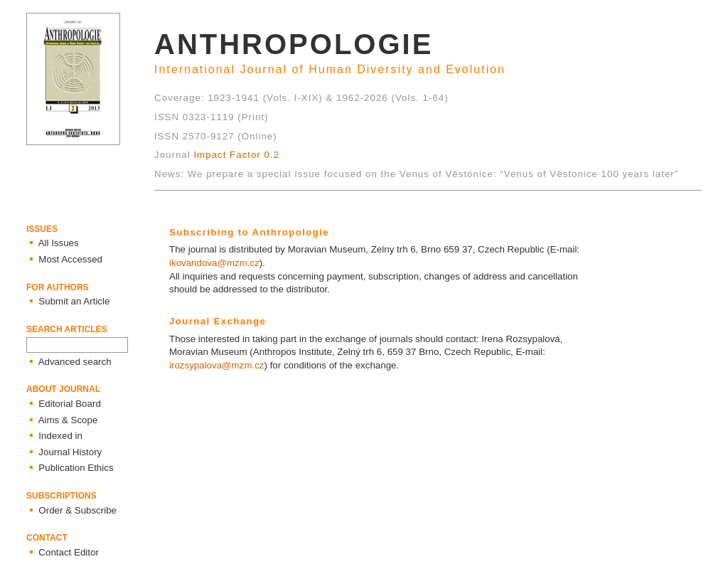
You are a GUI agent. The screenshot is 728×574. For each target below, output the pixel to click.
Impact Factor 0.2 (236, 155)
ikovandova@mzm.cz (214, 263)
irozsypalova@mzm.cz (217, 365)
